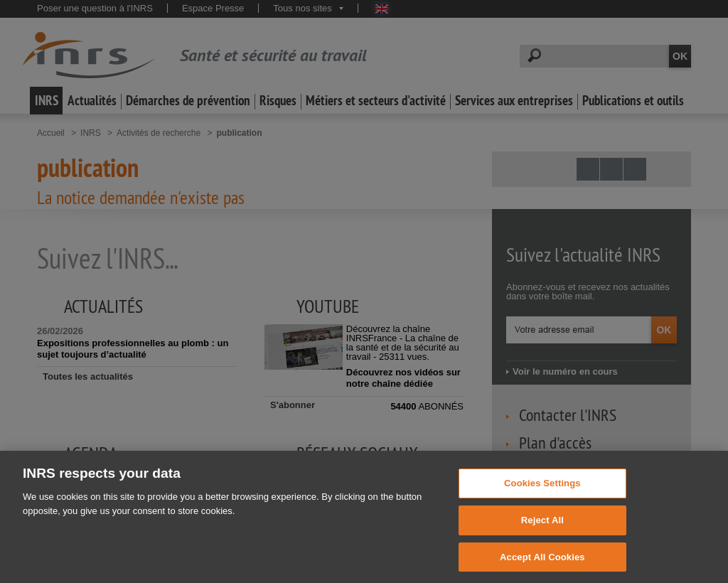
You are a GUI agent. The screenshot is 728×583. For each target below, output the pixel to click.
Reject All (542, 544)
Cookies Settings (542, 508)
